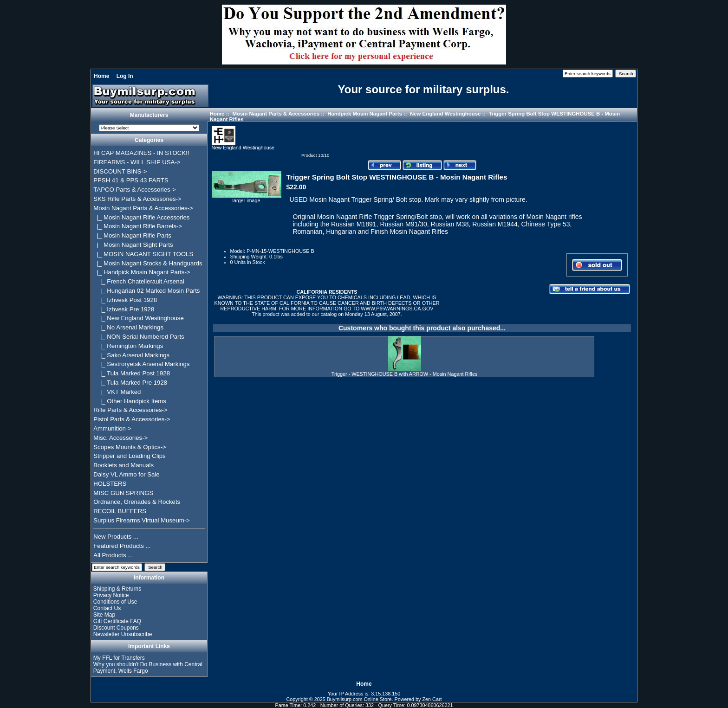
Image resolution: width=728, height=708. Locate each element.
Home (101, 76)
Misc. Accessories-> (120, 438)
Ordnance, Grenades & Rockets (137, 502)
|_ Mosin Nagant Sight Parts (133, 245)
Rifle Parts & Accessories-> (130, 410)
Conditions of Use (115, 602)
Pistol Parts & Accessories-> (132, 419)
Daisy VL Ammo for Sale (126, 474)
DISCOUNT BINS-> (120, 171)
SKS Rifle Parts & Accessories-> (137, 199)
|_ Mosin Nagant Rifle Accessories (141, 217)
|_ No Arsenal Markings (128, 327)
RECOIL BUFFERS (120, 511)
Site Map (104, 615)
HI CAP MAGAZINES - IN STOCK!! (141, 153)
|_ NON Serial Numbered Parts (139, 337)
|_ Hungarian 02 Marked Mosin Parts (146, 291)
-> (143, 208)
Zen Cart (432, 699)
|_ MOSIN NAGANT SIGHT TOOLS (143, 254)
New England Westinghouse (445, 114)
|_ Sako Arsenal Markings (131, 355)
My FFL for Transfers (119, 658)
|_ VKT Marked (117, 392)
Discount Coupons (116, 628)
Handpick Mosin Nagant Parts (365, 114)
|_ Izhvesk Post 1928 (125, 300)
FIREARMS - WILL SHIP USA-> (137, 162)
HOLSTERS (110, 484)
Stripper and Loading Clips (129, 456)
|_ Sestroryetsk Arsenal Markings (141, 364)
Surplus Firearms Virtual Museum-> (142, 520)
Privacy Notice (111, 595)
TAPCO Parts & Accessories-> (134, 190)
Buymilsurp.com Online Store (359, 699)
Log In (125, 76)
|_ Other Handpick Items (130, 401)
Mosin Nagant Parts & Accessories (276, 114)
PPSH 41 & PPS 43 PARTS (131, 180)
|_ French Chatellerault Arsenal (139, 281)
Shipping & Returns (117, 589)
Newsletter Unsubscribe (123, 634)
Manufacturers (149, 115)
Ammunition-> (112, 428)
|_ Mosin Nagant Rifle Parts (132, 235)
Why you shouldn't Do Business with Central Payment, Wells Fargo (148, 668)
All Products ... (113, 555)
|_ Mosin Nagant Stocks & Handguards (148, 263)
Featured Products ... (122, 546)
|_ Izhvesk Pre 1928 (124, 309)
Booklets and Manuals (123, 465)
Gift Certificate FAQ (117, 621)
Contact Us (107, 608)
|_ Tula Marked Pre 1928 (130, 383)
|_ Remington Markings (128, 346)
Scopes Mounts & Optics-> (130, 447)
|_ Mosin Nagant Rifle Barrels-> (138, 226)
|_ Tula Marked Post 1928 (132, 373)
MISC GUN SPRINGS (123, 493)
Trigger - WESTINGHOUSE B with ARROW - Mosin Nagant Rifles (405, 374)
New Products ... (116, 537)
